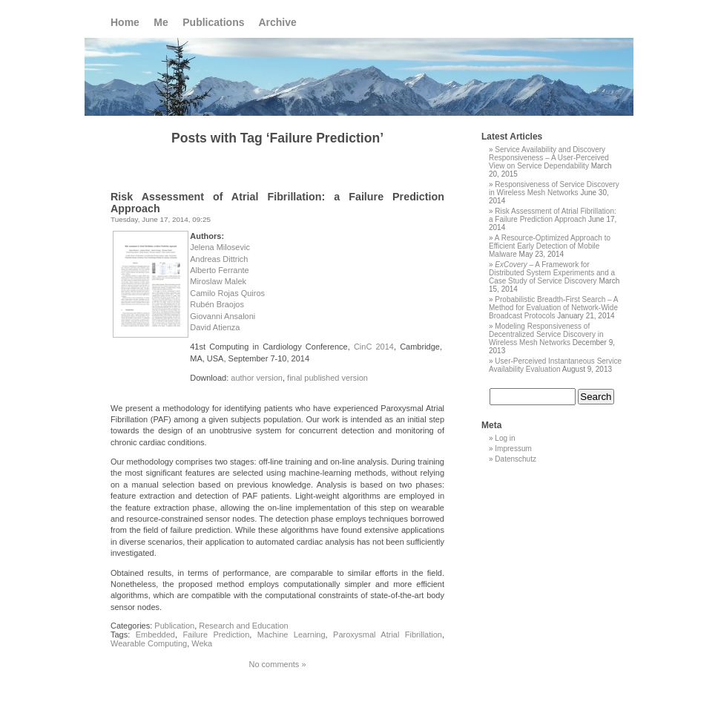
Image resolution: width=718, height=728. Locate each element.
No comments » (277, 664)
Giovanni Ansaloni (223, 316)
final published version (327, 378)
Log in (505, 438)
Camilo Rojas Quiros (227, 293)
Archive (277, 22)
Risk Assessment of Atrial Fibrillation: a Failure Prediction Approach (553, 215)
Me (161, 22)
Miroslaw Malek (218, 281)
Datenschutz (516, 459)
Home (125, 22)
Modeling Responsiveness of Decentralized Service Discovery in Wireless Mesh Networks (546, 334)
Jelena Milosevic (220, 247)
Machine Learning (292, 634)
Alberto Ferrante (219, 270)
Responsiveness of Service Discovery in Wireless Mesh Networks (554, 188)
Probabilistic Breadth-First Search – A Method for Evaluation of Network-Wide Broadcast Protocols (553, 308)
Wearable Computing (149, 643)
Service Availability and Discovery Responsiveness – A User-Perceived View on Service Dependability (549, 158)
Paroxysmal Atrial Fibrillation (388, 634)
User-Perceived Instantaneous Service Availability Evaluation (555, 365)
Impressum (513, 449)
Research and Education (243, 626)
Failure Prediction (216, 634)
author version (257, 378)
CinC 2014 (374, 347)
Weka (202, 643)
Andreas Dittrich (219, 259)
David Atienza (215, 327)
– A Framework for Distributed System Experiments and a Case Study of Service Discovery (552, 273)
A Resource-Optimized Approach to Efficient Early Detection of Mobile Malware (550, 246)
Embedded (155, 634)
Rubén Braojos (217, 304)
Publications (213, 22)
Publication (174, 626)
